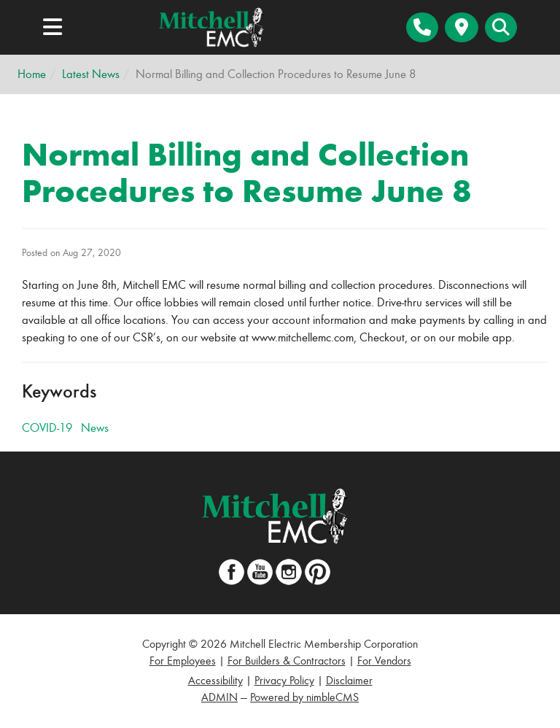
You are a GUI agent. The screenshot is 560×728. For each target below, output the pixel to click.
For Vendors (384, 661)
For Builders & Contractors (287, 661)
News (95, 428)
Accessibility (215, 680)
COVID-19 (47, 428)
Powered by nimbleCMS (304, 697)
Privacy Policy (284, 680)
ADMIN (219, 697)
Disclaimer (349, 680)
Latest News (91, 74)
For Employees (183, 661)
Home (32, 74)
